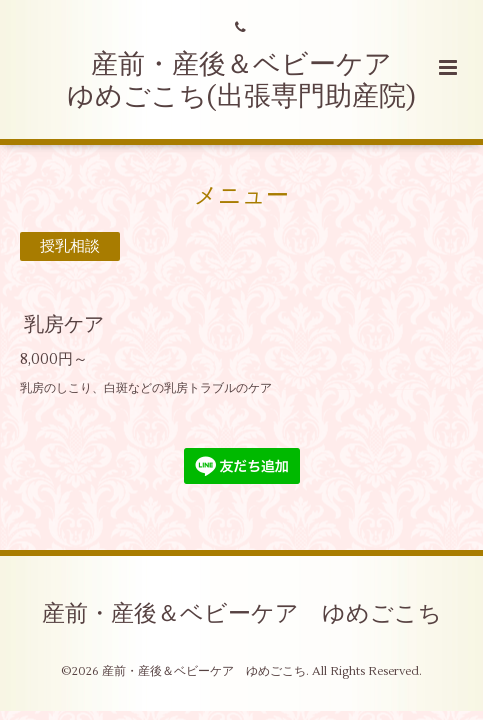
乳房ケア (64, 324)
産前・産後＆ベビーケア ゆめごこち (242, 614)
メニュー (241, 196)
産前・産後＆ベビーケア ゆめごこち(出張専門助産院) (243, 80)
